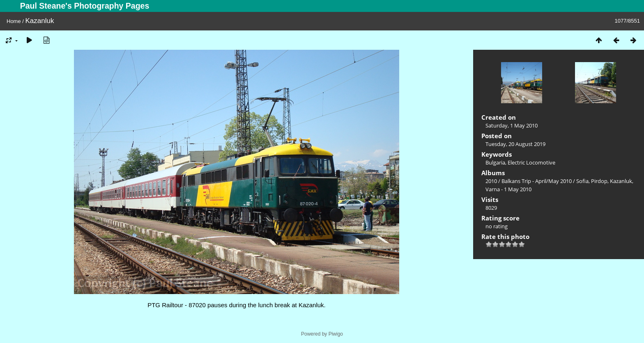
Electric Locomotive (531, 162)
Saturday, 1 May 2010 (512, 125)
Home (14, 21)
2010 (491, 181)
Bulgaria (495, 162)
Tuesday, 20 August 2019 (515, 144)
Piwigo (336, 334)
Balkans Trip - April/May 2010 (537, 181)
